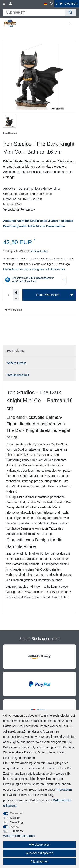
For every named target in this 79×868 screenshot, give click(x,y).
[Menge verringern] (16, 298)
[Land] (45, 4)
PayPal (15, 827)
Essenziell (17, 813)
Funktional (17, 831)
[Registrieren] (12, 4)
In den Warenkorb (54, 295)
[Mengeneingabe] (8, 295)
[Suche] (70, 12)
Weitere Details (16, 363)
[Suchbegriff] (34, 12)
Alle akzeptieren (40, 845)
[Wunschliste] (51, 4)
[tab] (39, 351)
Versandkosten (39, 251)
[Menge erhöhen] (16, 292)
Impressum (64, 789)
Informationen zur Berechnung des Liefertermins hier (34, 269)
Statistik (15, 818)
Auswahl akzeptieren (39, 853)
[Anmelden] (4, 4)
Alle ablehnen (39, 862)
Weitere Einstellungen (19, 836)
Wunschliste (13, 310)
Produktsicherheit (18, 375)
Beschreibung (15, 351)
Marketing (16, 822)
